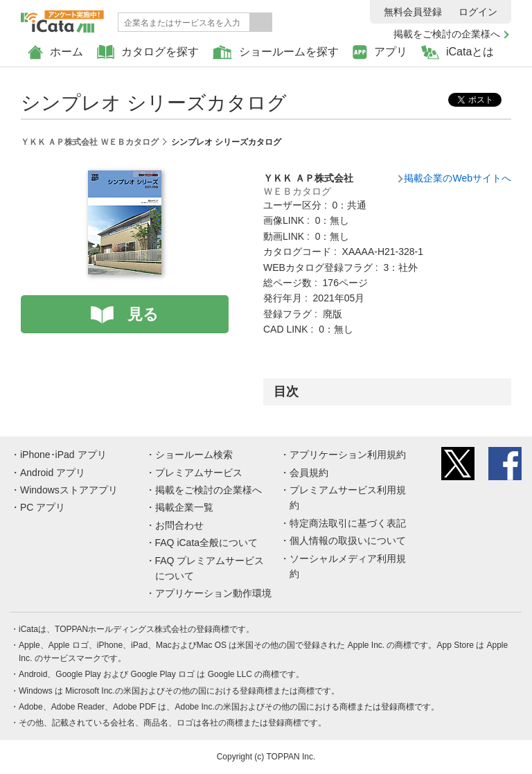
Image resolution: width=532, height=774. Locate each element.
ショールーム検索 (194, 455)
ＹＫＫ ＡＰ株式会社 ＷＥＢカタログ (90, 142)
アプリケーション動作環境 (213, 593)
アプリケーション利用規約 (348, 455)
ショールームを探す (276, 52)
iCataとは (458, 52)
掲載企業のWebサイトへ (458, 178)
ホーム (55, 52)
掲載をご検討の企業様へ (447, 34)
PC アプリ (43, 507)
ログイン (478, 12)
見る (143, 314)
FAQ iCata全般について (207, 543)
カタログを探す (148, 52)
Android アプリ (53, 473)
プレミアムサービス (199, 473)
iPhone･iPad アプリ (63, 455)
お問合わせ (179, 525)
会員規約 (309, 473)
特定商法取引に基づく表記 (348, 523)
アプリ (380, 52)
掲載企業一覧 (184, 507)
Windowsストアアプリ (69, 490)
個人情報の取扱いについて (348, 540)
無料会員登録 (413, 12)
